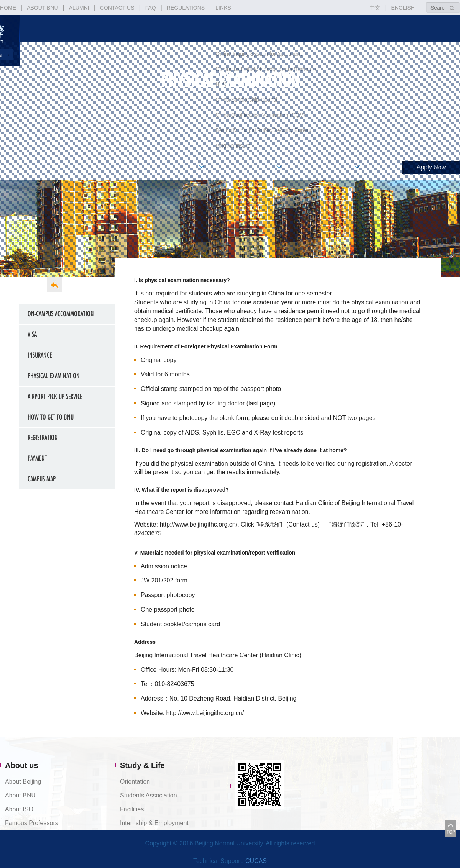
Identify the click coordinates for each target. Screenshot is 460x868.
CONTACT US (117, 8)
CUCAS (256, 861)
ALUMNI (79, 8)
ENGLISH (403, 8)
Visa (32, 334)
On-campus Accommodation (61, 314)
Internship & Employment (154, 823)
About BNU (20, 795)
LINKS (223, 8)
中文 (375, 8)
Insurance (40, 355)
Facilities (132, 809)
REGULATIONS (186, 8)
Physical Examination (54, 376)
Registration (43, 437)
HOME (8, 8)
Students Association (149, 795)
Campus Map (42, 479)
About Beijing (23, 782)
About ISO (19, 809)
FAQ (151, 8)
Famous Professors (32, 823)
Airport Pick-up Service (55, 396)
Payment (37, 458)
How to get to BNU (51, 417)
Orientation (135, 782)
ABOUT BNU (42, 8)
